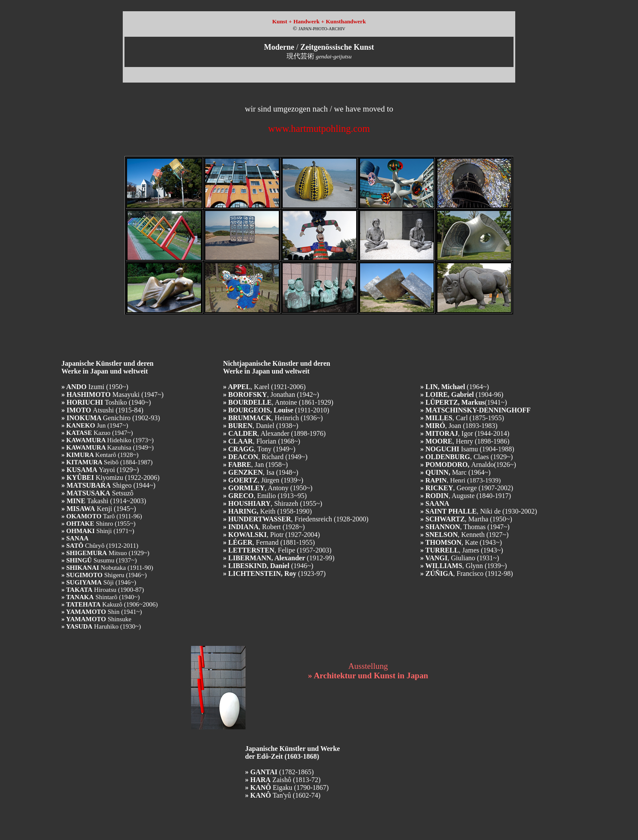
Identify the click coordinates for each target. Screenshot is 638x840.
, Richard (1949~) (265, 457)
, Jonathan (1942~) (271, 394)
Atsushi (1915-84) (102, 410)
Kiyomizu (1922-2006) (110, 477)
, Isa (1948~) (261, 472)
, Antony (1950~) (268, 488)
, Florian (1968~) (262, 441)
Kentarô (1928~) (100, 455)
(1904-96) (462, 394)
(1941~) (464, 402)
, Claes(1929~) (466, 457)
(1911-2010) (276, 410)
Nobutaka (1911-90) (107, 568)
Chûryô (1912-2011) (100, 546)
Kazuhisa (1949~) (108, 447)
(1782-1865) (279, 772)
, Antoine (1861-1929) (278, 402)
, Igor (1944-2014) (465, 433)
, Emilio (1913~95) (265, 496)
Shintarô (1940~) (100, 597)
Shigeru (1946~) (104, 575)
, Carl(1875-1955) (462, 418)
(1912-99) (279, 558)
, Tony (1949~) (259, 449)
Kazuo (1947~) (97, 433)
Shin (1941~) (102, 612)
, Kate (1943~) (461, 542)
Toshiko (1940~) (106, 402)
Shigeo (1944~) (108, 485)
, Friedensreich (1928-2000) (296, 519)
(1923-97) (274, 573)
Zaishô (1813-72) (283, 780)
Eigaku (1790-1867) (287, 787)
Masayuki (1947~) (112, 394)
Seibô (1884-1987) (107, 462)
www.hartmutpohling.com (319, 129)
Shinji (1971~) (98, 531)
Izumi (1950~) (95, 387)
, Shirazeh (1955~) (273, 503)
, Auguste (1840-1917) (466, 496)
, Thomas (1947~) (465, 527)
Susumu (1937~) (99, 560)
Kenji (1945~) (99, 509)
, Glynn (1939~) (463, 566)
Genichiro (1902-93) (111, 418)
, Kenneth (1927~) (464, 535)
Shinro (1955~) (99, 524)
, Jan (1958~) (255, 465)
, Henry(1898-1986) (465, 441)
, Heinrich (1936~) (273, 418)
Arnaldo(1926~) (468, 465)
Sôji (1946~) (99, 582)
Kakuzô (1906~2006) (110, 604)
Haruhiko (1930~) (101, 626)
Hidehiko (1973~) (108, 440)
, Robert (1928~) (264, 527)
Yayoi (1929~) (100, 470)
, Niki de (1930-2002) (478, 511)
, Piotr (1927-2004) (271, 535)
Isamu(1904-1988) (467, 449)
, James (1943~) (461, 550)
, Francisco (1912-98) (466, 573)
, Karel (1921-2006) (264, 387)
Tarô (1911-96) (102, 516)
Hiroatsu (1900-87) (103, 590)
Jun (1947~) (95, 425)
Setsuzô (97, 493)
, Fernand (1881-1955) (269, 542)
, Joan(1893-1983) (459, 426)
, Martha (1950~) (466, 519)
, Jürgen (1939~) (263, 480)
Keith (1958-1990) (267, 511)
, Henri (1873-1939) (460, 480)
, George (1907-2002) (467, 488)
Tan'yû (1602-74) (283, 795)
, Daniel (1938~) (261, 426)
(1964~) (455, 387)
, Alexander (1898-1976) (274, 433)
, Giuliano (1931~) (459, 558)
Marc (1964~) (455, 472)
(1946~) (268, 566)
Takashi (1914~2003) (104, 501)
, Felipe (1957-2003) (277, 550)
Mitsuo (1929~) (105, 553)
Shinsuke (96, 619)
